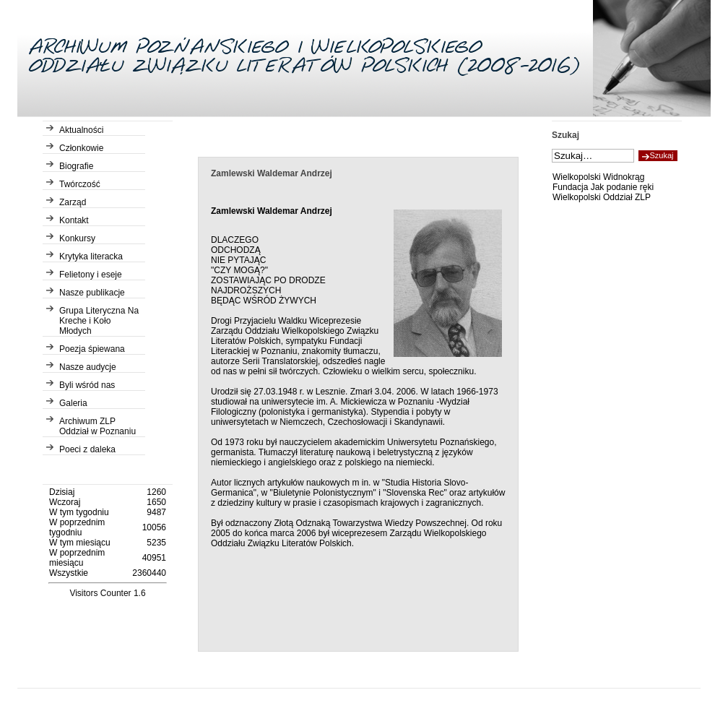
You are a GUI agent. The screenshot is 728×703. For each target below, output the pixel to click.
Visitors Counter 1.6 (107, 593)
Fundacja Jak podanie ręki (603, 187)
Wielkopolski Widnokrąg (598, 177)
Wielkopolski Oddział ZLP (602, 197)
